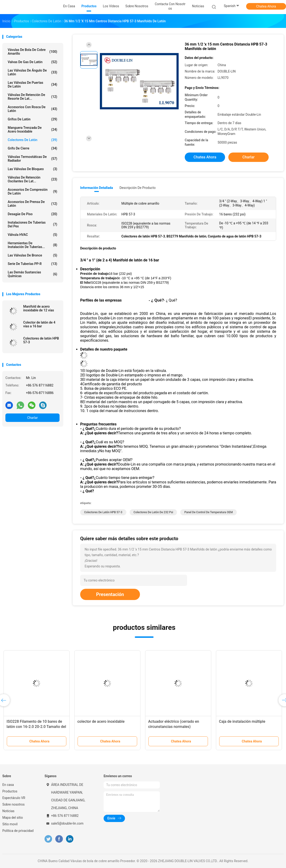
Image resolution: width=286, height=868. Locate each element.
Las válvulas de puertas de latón (32, 84)
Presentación (110, 594)
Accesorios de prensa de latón (32, 204)
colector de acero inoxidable (101, 721)
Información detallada (97, 188)
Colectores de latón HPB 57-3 (41, 340)
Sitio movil (10, 824)
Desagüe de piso (32, 214)
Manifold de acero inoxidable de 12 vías (39, 308)
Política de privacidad (18, 831)
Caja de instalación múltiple (242, 721)
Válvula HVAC (32, 235)
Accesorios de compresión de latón (32, 191)
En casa (8, 785)
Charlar (32, 418)
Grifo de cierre (32, 148)
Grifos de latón (32, 119)
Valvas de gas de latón (32, 62)
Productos (10, 791)
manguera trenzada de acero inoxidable (32, 130)
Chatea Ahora (266, 6)
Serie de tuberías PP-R (32, 264)
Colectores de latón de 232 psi (153, 512)
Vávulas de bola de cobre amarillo (32, 52)
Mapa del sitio (13, 818)
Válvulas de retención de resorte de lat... (32, 97)
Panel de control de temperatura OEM (209, 512)
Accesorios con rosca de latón (32, 109)
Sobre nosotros (13, 804)
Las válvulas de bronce (32, 255)
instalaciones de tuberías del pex (32, 224)
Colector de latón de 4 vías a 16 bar (39, 324)
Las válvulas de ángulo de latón (32, 72)
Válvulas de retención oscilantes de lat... (32, 179)
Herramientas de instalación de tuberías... (32, 245)
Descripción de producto (138, 188)
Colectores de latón (32, 140)
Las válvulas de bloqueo (32, 169)
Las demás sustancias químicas (32, 274)
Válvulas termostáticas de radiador (32, 159)
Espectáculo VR (14, 798)
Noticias (8, 811)
